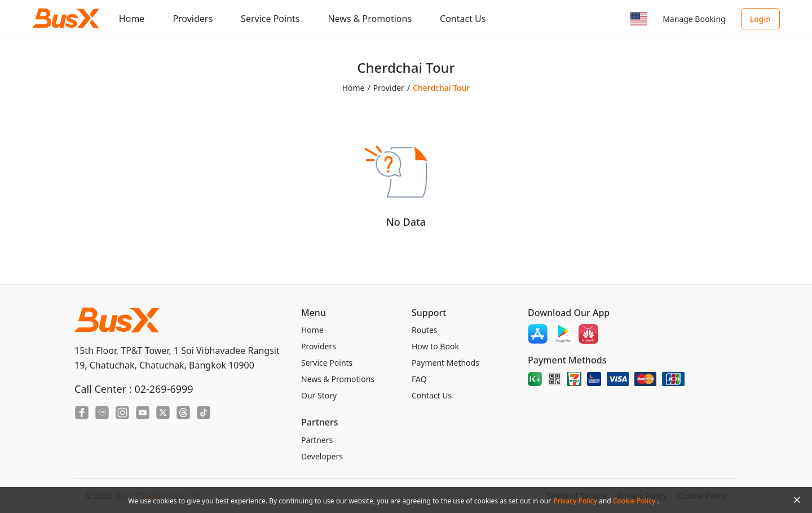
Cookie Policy (635, 501)
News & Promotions (370, 19)
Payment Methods (445, 363)
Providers (193, 19)
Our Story (319, 395)
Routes (425, 330)
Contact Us (463, 19)
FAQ (419, 379)
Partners (317, 440)
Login (760, 19)
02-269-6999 (164, 389)
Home (132, 19)
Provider (389, 88)
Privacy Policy (576, 501)
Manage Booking (694, 19)
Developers (322, 456)
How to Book (435, 346)
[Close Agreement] (797, 500)
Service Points (270, 19)
